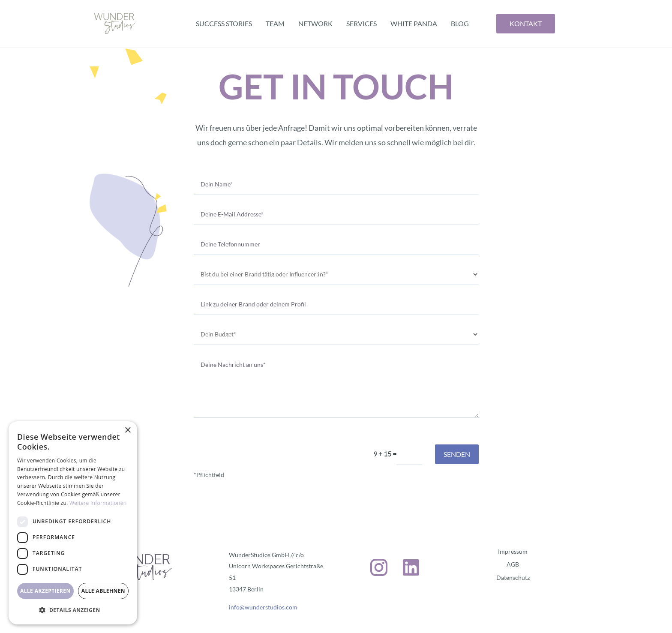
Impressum (513, 552)
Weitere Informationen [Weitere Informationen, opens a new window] (98, 503)
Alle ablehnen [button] (103, 591)
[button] (73, 610)
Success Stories (224, 23)
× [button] (127, 430)
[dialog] (73, 523)
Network (315, 23)
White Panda (414, 23)
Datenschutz (513, 578)
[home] (115, 24)
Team (275, 23)
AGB (513, 564)
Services (361, 23)
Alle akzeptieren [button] (45, 591)
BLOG (460, 23)
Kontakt (526, 23)
